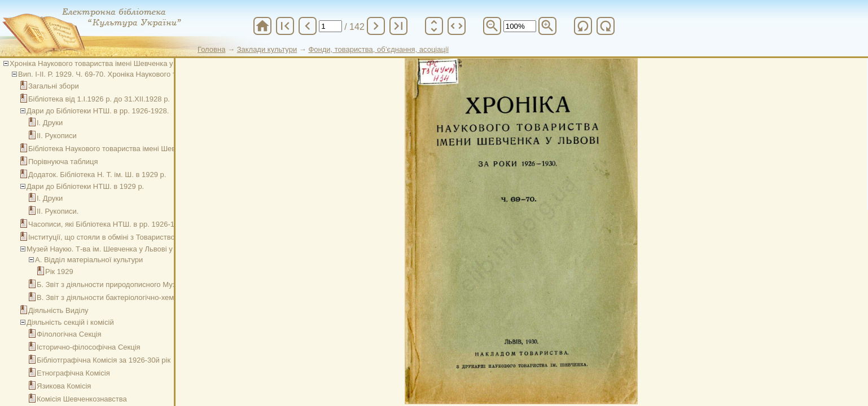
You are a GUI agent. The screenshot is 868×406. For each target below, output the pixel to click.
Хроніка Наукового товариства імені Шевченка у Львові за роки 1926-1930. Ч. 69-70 (151, 63)
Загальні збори (54, 86)
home (262, 26)
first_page (285, 26)
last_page (398, 26)
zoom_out (492, 26)
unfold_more (434, 26)
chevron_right (376, 26)
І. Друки (50, 123)
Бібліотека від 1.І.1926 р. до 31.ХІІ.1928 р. (99, 99)
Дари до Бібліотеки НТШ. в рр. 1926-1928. (98, 111)
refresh (583, 26)
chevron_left (308, 26)
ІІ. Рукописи (57, 136)
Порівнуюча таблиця (63, 162)
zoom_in (547, 26)
